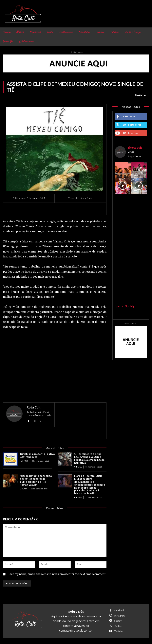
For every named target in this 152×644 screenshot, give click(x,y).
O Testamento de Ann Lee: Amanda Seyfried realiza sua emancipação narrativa (89, 458)
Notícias (141, 95)
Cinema (78, 467)
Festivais (24, 461)
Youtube (119, 631)
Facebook (119, 610)
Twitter (118, 626)
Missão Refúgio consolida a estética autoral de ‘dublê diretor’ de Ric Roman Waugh (36, 480)
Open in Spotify (124, 306)
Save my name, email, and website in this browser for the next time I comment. (57, 574)
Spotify (118, 621)
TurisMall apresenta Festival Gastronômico (38, 455)
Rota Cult (34, 407)
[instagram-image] (123, 170)
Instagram (120, 616)
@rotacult (135, 148)
